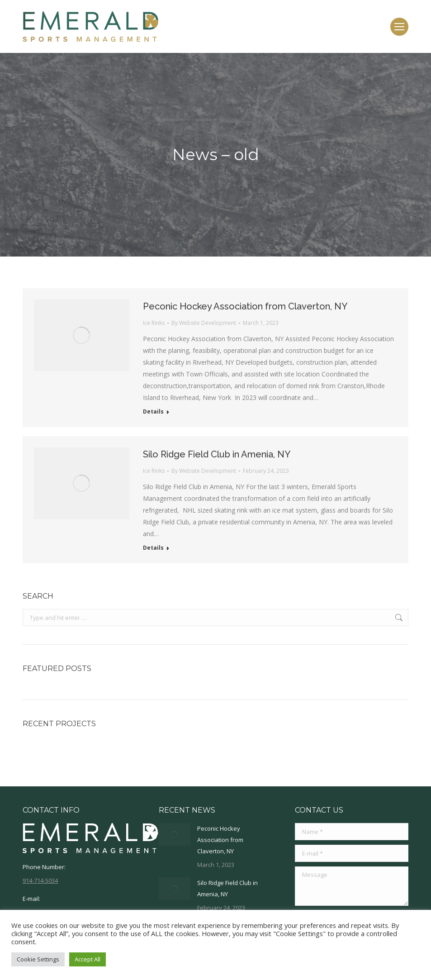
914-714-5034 (40, 880)
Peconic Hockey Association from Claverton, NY (245, 306)
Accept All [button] (88, 959)
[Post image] (175, 834)
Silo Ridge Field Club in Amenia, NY (217, 454)
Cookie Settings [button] (38, 959)
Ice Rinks (154, 323)
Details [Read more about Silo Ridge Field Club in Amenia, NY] (153, 548)
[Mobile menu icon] (399, 27)
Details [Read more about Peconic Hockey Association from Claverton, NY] (153, 412)
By (204, 323)
